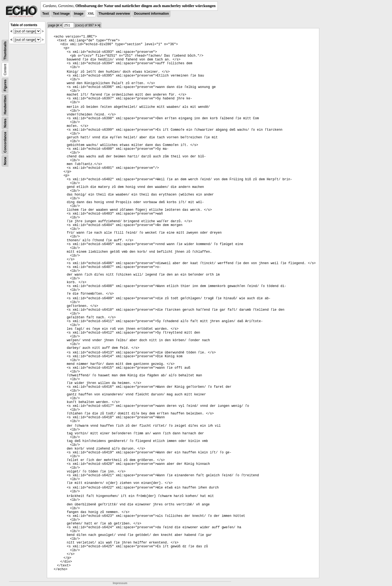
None (5, 161)
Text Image (61, 14)
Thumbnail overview (114, 14)
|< (58, 25)
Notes (5, 123)
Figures (5, 85)
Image (79, 14)
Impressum (120, 583)
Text (45, 14)
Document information (151, 14)
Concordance (5, 142)
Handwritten (5, 105)
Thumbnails (5, 51)
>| (99, 25)
